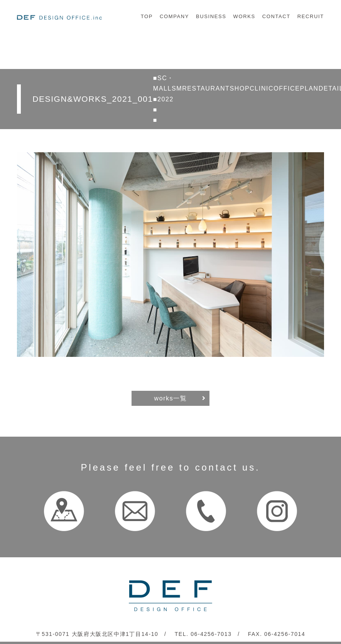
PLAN (309, 88)
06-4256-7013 (211, 634)
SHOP (240, 88)
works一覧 (171, 398)
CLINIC (262, 88)
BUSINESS (211, 16)
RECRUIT (311, 16)
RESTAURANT (206, 88)
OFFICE (287, 88)
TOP (147, 16)
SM (177, 88)
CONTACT (276, 16)
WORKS (244, 16)
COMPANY (174, 16)
